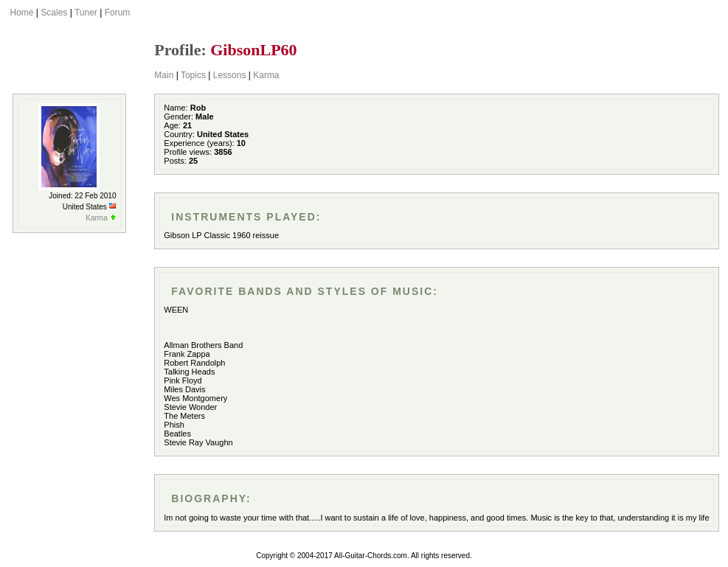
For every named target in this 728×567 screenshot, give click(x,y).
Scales (54, 13)
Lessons (230, 75)
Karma (266, 75)
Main (164, 75)
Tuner (86, 13)
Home (22, 13)
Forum (118, 13)
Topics (193, 75)
